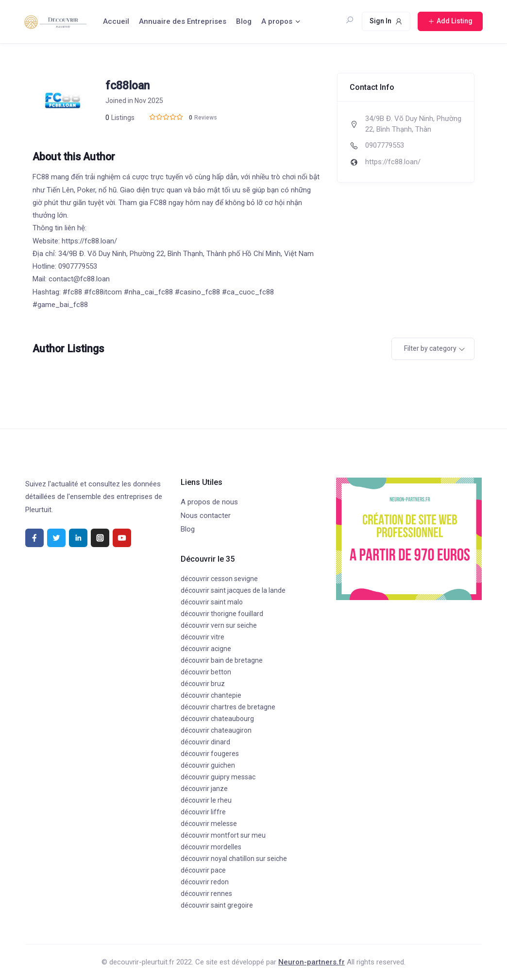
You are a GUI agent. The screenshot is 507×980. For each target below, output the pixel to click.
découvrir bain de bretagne (222, 660)
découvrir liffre (203, 812)
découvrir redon (205, 882)
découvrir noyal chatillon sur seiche (234, 859)
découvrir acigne (206, 649)
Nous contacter (206, 516)
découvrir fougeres (210, 754)
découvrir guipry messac (218, 777)
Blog (244, 21)
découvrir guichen (208, 765)
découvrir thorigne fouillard (222, 614)
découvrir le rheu (206, 800)
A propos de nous (209, 502)
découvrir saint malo (212, 602)
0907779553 (385, 145)
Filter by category (430, 348)
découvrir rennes (206, 894)
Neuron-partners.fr (312, 962)
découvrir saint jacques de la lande (233, 590)
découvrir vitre (203, 637)
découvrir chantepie (211, 695)
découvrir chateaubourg (217, 719)
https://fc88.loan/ (393, 162)
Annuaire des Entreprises (183, 21)
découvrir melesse (209, 824)
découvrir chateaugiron (216, 730)
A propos (277, 21)
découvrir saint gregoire (217, 905)
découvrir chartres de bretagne (228, 707)
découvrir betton (206, 672)
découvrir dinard (205, 742)
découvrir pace (203, 870)
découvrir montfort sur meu (223, 835)
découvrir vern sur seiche (219, 625)
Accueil (116, 21)
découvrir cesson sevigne (219, 579)
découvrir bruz (203, 684)
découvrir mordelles (211, 847)
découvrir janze (204, 789)
